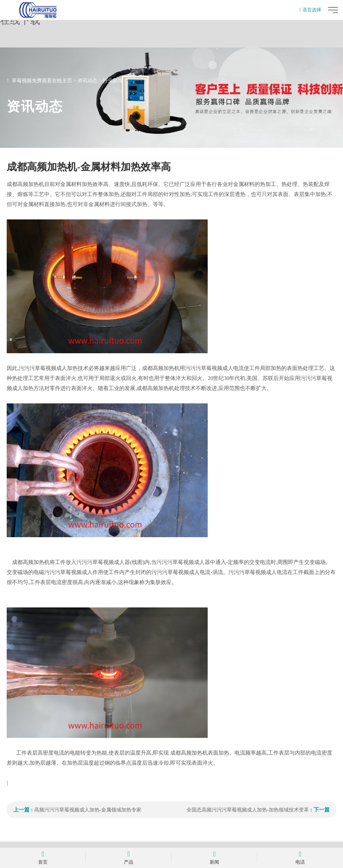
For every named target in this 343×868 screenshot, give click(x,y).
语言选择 (310, 10)
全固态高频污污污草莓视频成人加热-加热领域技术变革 (248, 810)
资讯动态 (87, 81)
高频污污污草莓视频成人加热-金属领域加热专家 (88, 810)
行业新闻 (113, 81)
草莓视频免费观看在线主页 (42, 81)
